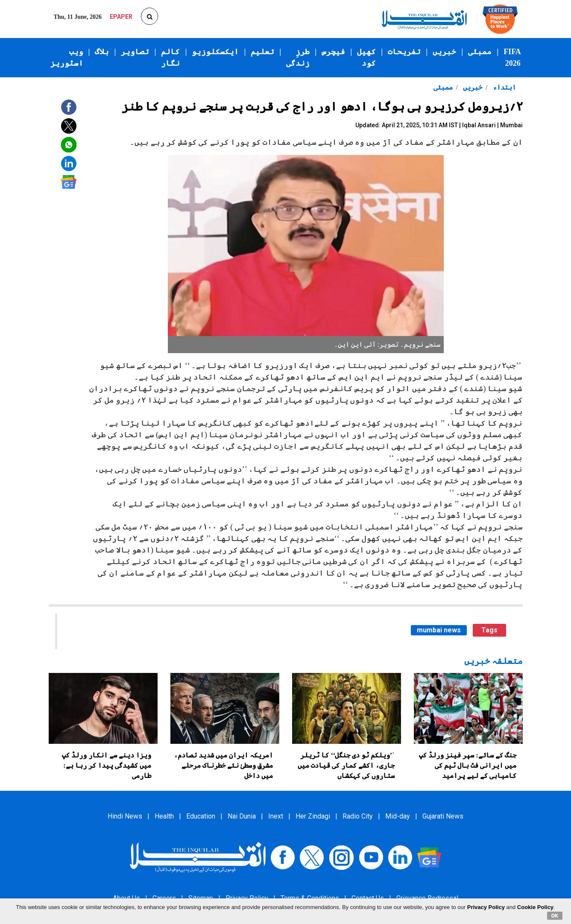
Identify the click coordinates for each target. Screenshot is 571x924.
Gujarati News (443, 816)
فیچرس (333, 52)
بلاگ (102, 52)
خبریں (444, 52)
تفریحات (404, 52)
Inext (276, 816)
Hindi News (125, 816)
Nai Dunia (242, 816)
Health (164, 816)
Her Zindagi (313, 816)
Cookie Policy (535, 907)
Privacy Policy (486, 907)
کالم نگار (170, 57)
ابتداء (504, 87)
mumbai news (439, 630)
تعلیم (262, 52)
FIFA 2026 (512, 57)
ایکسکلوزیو (215, 52)
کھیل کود (366, 57)
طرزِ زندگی (298, 57)
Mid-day (398, 816)
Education (201, 816)
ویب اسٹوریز (67, 57)
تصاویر (135, 52)
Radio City (358, 816)
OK (555, 915)
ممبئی (480, 52)
